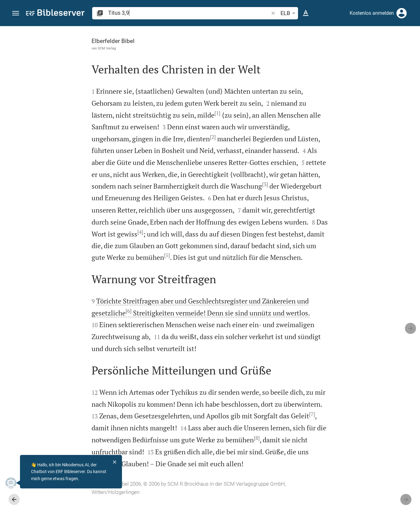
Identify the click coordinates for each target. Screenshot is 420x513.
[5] (189, 255)
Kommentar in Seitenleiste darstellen (346, 195)
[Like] (299, 51)
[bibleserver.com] (55, 14)
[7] (59, 438)
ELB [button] (289, 13)
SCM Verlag (41, 48)
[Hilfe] (410, 51)
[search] (189, 13)
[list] (355, 222)
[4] (143, 232)
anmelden (333, 84)
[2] (147, 137)
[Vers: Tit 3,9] (327, 37)
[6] (63, 323)
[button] (16, 13)
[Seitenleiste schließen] (285, 275)
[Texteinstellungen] (306, 13)
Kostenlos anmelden (372, 13)
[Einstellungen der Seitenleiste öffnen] (400, 51)
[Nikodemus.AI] (14, 483)
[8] (249, 450)
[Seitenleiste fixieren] (285, 32)
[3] (241, 184)
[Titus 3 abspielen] (355, 323)
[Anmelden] (402, 13)
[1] (152, 113)
